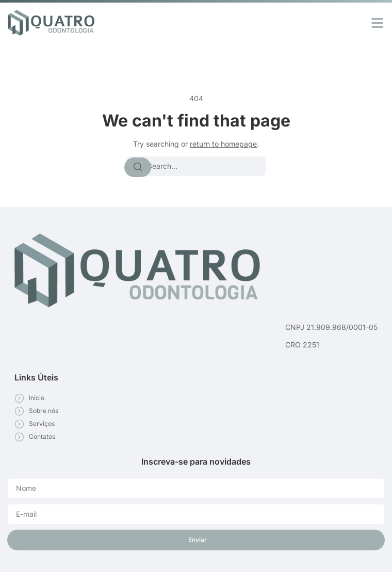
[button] (378, 23)
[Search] (138, 167)
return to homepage (223, 144)
